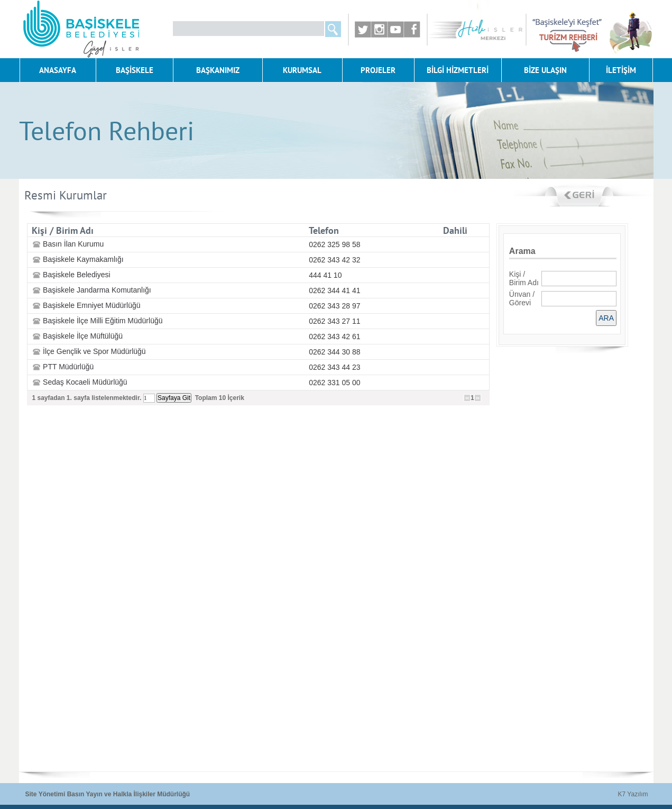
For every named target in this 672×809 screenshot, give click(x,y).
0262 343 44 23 (334, 367)
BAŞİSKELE (135, 70)
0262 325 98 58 (334, 244)
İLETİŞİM (621, 70)
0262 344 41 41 (334, 290)
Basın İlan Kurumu (73, 244)
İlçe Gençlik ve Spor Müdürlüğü (94, 351)
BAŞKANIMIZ (218, 70)
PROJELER (378, 70)
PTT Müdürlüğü (68, 367)
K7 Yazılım (633, 794)
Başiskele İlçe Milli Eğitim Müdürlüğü (103, 321)
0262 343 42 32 (334, 260)
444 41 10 (325, 275)
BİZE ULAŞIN (545, 70)
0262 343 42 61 (334, 337)
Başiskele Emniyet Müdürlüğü (91, 305)
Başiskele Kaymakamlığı (83, 259)
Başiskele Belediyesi (77, 275)
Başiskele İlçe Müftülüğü (83, 336)
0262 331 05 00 (334, 383)
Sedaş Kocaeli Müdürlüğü (85, 382)
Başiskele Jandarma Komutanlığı (97, 290)
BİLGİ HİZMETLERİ (458, 70)
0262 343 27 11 (334, 321)
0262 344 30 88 (334, 352)
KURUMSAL (302, 70)
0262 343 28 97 (334, 306)
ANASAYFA (58, 70)
